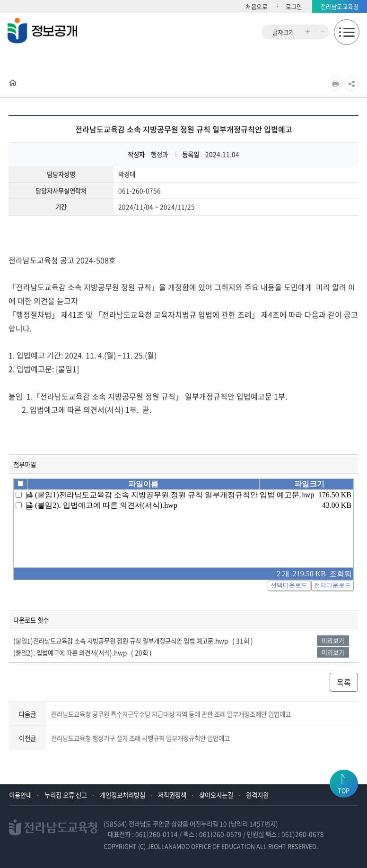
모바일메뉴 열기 (347, 32)
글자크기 (283, 32)
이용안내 (20, 795)
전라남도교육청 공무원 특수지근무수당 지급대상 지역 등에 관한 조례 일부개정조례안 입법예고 (171, 714)
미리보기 (333, 640)
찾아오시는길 (216, 795)
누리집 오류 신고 (66, 795)
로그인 (294, 6)
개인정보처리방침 (122, 795)
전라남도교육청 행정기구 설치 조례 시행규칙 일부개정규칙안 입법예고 (140, 738)
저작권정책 (172, 795)
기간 (61, 207)
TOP (344, 790)
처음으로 (256, 6)
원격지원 (257, 795)
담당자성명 (61, 174)
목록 (344, 682)
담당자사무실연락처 (61, 191)
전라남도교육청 (340, 6)
